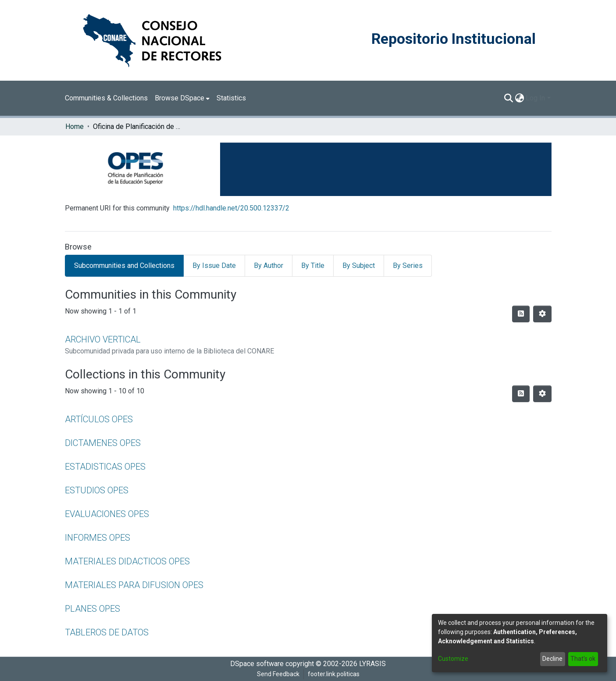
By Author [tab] (269, 266)
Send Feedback (278, 674)
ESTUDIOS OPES (97, 490)
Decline (552, 659)
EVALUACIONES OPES (107, 514)
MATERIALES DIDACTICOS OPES (127, 561)
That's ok (583, 659)
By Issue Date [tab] (214, 266)
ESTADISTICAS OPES (105, 467)
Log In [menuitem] (535, 98)
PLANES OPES (93, 609)
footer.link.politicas (334, 674)
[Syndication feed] (521, 314)
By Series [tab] (408, 266)
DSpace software (257, 664)
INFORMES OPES (98, 538)
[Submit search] (508, 98)
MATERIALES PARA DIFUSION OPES (134, 585)
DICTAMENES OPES (103, 443)
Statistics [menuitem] (231, 98)
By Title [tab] (313, 266)
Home (75, 127)
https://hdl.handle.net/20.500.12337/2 (231, 208)
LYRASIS (372, 664)
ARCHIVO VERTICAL (103, 339)
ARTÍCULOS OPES (99, 419)
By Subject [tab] (359, 266)
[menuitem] (182, 98)
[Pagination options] (542, 314)
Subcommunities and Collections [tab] (124, 266)
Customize (453, 659)
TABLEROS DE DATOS (107, 632)
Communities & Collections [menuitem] (106, 98)
